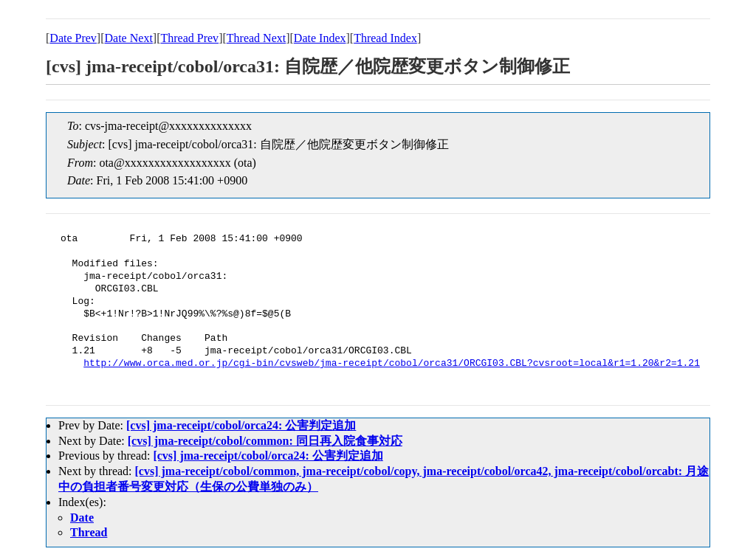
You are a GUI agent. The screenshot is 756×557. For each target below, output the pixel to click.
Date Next (129, 38)
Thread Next (256, 38)
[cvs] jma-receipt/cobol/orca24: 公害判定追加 (241, 425)
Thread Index (385, 38)
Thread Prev (189, 38)
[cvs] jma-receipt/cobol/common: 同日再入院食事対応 (265, 441)
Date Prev (73, 38)
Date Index (320, 38)
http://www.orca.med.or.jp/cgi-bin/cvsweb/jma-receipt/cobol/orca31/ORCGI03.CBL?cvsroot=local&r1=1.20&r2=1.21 (392, 364)
